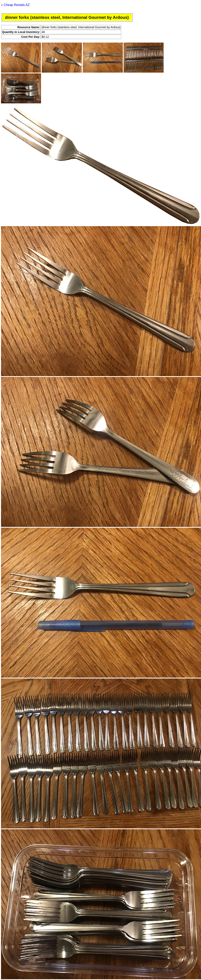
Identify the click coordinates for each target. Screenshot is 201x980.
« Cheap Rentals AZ (15, 5)
